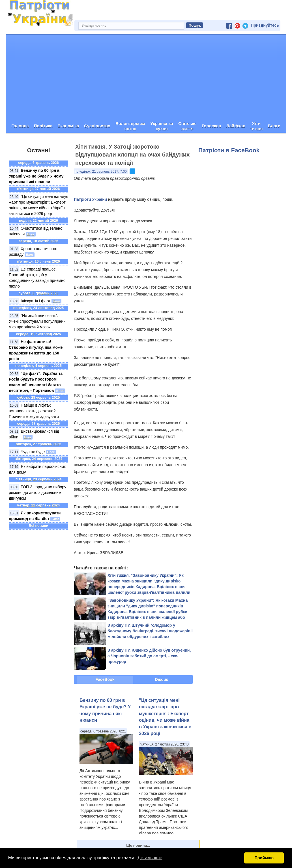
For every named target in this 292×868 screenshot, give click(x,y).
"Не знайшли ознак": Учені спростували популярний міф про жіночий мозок (37, 321)
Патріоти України (90, 199)
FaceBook (105, 679)
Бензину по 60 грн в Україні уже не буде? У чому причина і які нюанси (36, 176)
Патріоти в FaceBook (229, 150)
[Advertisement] (146, 77)
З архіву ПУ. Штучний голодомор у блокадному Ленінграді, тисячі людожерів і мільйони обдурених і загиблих (150, 631)
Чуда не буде (33, 452)
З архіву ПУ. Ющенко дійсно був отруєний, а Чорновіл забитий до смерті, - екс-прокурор (149, 656)
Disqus (162, 679)
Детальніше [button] (150, 858)
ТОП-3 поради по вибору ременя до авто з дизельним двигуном (37, 493)
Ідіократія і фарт (36, 301)
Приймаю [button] (264, 858)
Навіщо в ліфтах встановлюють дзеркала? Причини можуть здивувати (34, 411)
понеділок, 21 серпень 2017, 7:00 (101, 172)
